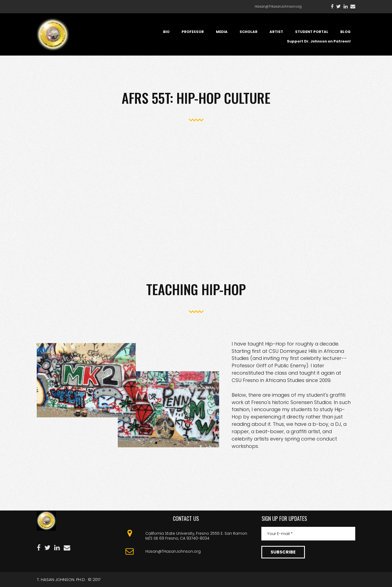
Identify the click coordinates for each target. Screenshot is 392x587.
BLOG (345, 32)
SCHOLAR (249, 32)
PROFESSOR (193, 32)
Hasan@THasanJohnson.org (278, 6)
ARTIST (276, 32)
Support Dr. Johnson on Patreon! (319, 41)
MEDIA (222, 32)
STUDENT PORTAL (312, 32)
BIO (166, 32)
